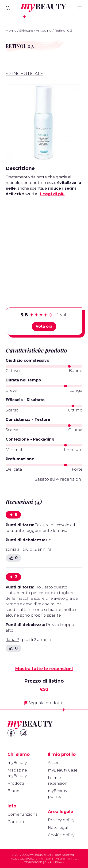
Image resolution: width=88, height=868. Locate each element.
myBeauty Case (63, 770)
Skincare (26, 31)
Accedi (54, 763)
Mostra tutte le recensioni (44, 669)
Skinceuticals (25, 74)
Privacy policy (61, 820)
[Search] (8, 8)
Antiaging (44, 31)
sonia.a (13, 549)
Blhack (60, 862)
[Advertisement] (44, 245)
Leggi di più (52, 194)
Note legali (59, 828)
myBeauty (17, 763)
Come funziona (23, 814)
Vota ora (44, 326)
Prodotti (16, 783)
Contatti (16, 822)
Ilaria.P (12, 640)
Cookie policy (61, 835)
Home (11, 31)
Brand (13, 791)
